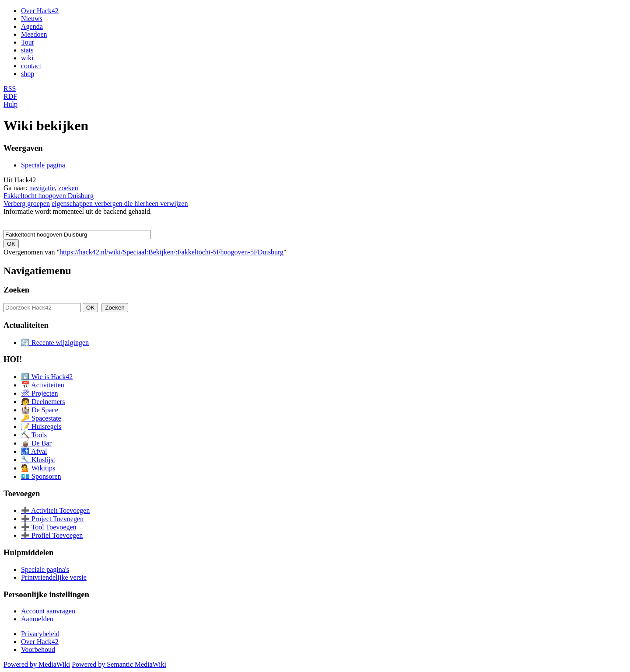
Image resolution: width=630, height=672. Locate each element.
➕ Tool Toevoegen (49, 527)
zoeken (68, 188)
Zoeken (16, 290)
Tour (28, 42)
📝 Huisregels (41, 427)
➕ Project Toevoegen (52, 519)
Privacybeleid (40, 634)
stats (27, 50)
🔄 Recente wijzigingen (55, 343)
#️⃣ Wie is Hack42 (47, 377)
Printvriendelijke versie (54, 577)
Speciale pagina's (45, 569)
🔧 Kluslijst (38, 460)
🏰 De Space (40, 410)
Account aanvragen (48, 611)
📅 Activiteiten (43, 385)
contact (31, 66)
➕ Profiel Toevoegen (52, 535)
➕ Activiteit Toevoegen (55, 510)
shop (28, 74)
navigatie (42, 188)
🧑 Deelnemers (43, 402)
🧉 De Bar (36, 443)
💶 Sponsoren (41, 476)
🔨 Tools (34, 435)
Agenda (32, 26)
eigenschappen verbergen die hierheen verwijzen (120, 204)
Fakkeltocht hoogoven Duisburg (49, 196)
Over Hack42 (40, 11)
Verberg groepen (27, 204)
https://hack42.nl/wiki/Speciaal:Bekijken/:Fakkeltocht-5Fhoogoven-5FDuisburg (171, 252)
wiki (27, 58)
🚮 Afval (34, 451)
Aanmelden (37, 619)
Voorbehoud (38, 649)
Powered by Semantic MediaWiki (119, 664)
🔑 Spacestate (41, 418)
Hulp (10, 104)
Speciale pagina (43, 165)
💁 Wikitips (38, 468)
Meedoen (34, 34)
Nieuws (32, 19)
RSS (10, 89)
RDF (10, 96)
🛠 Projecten (39, 393)
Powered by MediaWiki (37, 664)
